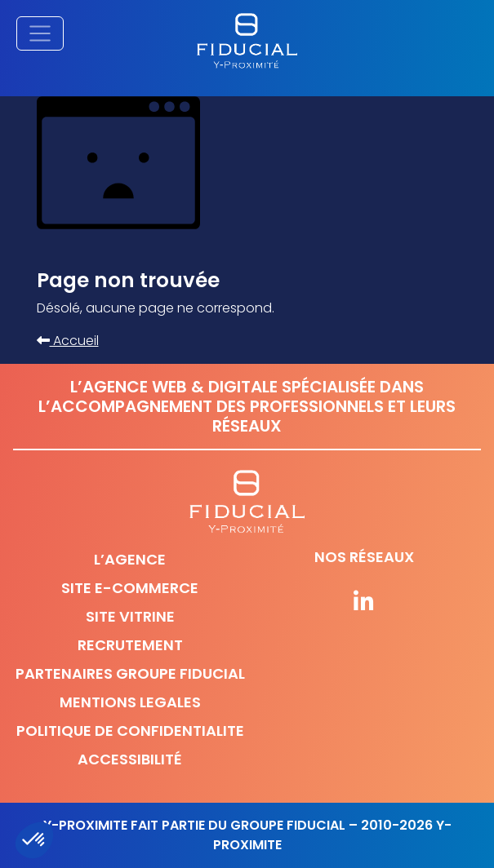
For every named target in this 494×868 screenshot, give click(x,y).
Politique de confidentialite (130, 731)
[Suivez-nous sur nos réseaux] (365, 603)
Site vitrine (130, 616)
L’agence (130, 559)
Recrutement (130, 645)
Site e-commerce (130, 588)
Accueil (68, 341)
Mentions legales (130, 702)
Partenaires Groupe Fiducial (130, 673)
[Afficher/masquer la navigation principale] (40, 33)
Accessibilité (130, 759)
